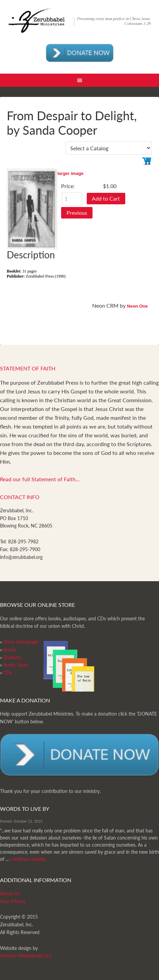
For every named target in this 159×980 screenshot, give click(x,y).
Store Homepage (21, 642)
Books (10, 650)
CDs (8, 673)
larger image (70, 173)
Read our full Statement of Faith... (40, 479)
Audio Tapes (16, 665)
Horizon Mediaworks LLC (26, 956)
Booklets (12, 657)
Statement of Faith (28, 368)
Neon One (137, 306)
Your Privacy (13, 901)
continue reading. (28, 859)
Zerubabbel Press (80, 24)
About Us (10, 893)
